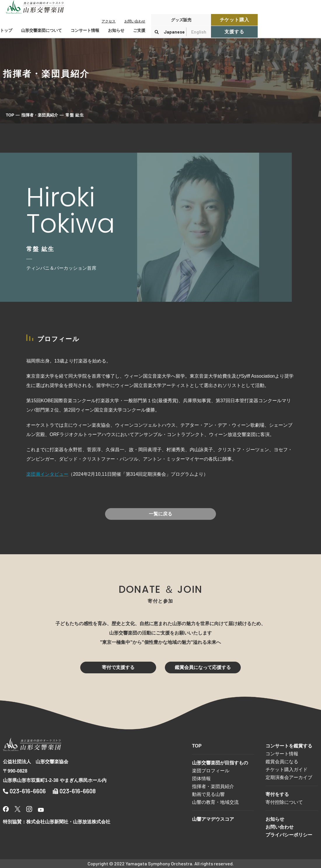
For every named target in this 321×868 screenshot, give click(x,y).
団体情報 (201, 779)
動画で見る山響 (208, 794)
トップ (6, 30)
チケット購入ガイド (287, 769)
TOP (10, 115)
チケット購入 (234, 20)
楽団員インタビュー (47, 474)
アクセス (109, 21)
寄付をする (277, 794)
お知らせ (116, 30)
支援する (234, 32)
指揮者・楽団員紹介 (40, 115)
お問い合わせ (135, 21)
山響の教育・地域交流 (215, 802)
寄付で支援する (118, 667)
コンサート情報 (282, 754)
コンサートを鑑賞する (289, 746)
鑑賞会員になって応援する (203, 667)
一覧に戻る (160, 514)
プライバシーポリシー (289, 835)
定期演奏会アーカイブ (289, 777)
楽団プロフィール (211, 771)
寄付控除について (284, 802)
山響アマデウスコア (213, 819)
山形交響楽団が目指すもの (220, 763)
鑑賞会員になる (282, 762)
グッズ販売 (181, 20)
